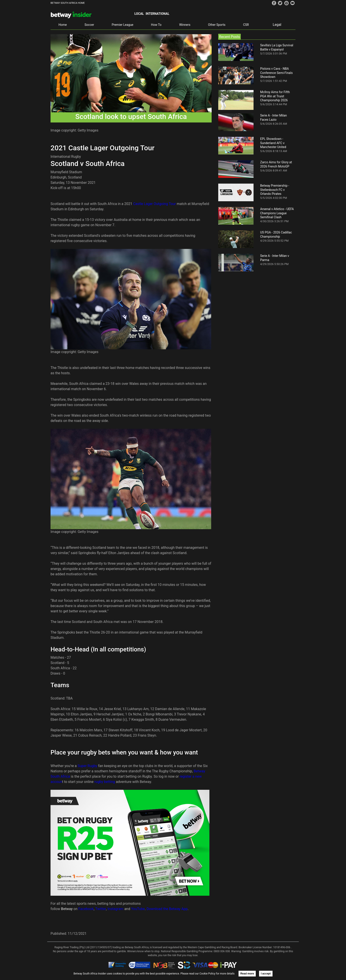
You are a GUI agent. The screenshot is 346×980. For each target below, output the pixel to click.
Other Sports (217, 25)
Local (139, 14)
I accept (266, 974)
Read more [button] (247, 974)
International (157, 14)
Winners (185, 25)
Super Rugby (87, 766)
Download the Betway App (167, 909)
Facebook (86, 909)
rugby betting (105, 782)
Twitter (101, 909)
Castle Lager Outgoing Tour (154, 204)
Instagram (115, 909)
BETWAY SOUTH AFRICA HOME (68, 3)
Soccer (89, 25)
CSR (246, 25)
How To (156, 25)
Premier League (122, 25)
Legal (277, 25)
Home (63, 25)
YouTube (138, 909)
